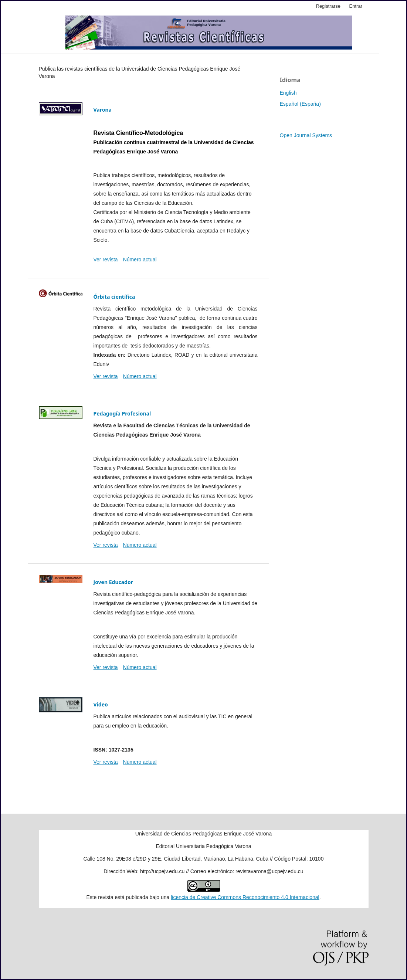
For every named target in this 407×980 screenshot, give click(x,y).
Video (101, 704)
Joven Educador (113, 582)
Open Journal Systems (306, 135)
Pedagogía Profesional (122, 413)
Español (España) (300, 104)
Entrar (356, 6)
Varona (103, 110)
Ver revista (106, 260)
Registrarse (328, 6)
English (288, 93)
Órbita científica (114, 297)
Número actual (140, 260)
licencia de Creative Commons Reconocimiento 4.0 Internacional (245, 897)
